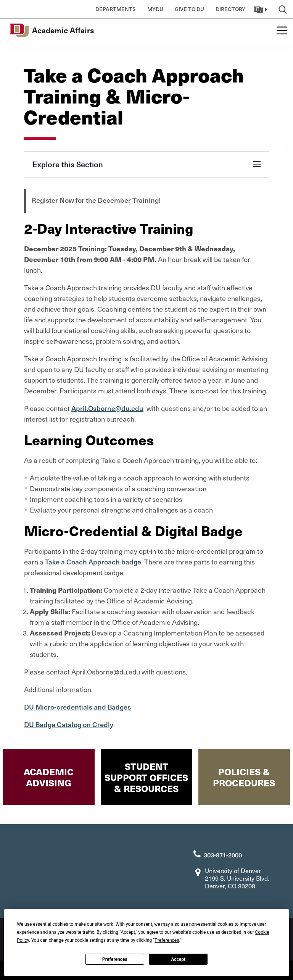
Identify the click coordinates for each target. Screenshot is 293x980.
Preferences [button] (167, 940)
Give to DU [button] (189, 9)
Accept (178, 959)
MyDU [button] (155, 9)
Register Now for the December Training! (96, 200)
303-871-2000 (223, 855)
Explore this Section (68, 164)
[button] (262, 9)
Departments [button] (116, 9)
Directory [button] (230, 9)
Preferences (115, 959)
